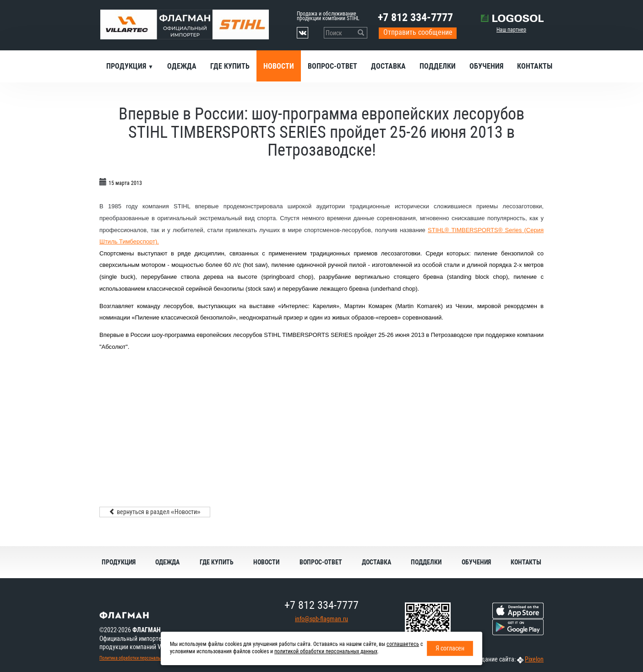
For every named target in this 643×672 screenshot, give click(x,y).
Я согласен (450, 648)
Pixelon (534, 659)
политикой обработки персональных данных (326, 651)
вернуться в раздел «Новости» (155, 512)
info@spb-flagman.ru (321, 619)
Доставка (388, 66)
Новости (279, 66)
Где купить (230, 66)
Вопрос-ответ (332, 66)
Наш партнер (511, 30)
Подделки (438, 66)
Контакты (535, 66)
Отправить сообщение (418, 32)
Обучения (486, 66)
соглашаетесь (403, 644)
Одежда (182, 66)
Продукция (127, 66)
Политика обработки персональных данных (141, 658)
